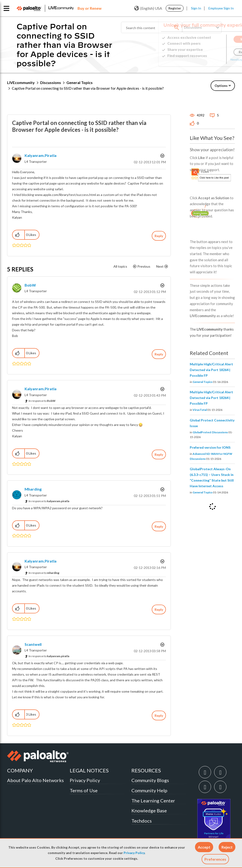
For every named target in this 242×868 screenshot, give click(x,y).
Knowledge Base (149, 810)
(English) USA (148, 8)
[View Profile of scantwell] (33, 644)
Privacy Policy (134, 853)
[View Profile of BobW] (30, 285)
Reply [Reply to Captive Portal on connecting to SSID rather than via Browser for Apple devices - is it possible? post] (159, 236)
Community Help (149, 790)
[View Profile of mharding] (33, 489)
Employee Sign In (221, 8)
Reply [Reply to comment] (159, 354)
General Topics (80, 82)
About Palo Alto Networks (35, 780)
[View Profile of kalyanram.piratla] (41, 155)
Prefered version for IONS (210, 447)
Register (175, 8)
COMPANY (20, 770)
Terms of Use (84, 790)
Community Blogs (150, 780)
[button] (204, 847)
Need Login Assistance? (214, 60)
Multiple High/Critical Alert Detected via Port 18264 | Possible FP (211, 370)
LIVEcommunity (21, 82)
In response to (42, 401)
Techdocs (142, 821)
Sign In (196, 8)
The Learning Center (153, 801)
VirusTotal (200, 410)
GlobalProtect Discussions (210, 432)
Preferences (215, 859)
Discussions (51, 82)
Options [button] (221, 86)
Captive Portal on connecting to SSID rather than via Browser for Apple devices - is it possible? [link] (88, 88)
